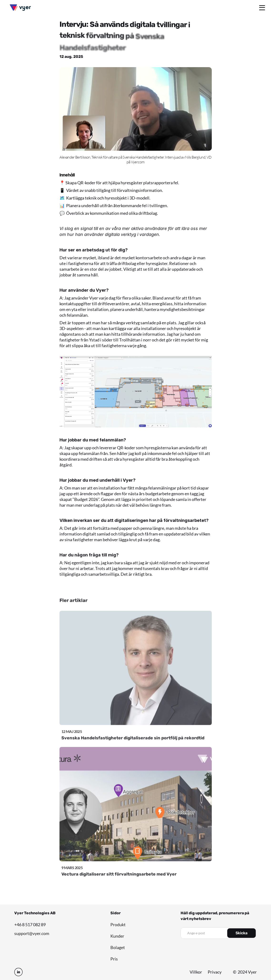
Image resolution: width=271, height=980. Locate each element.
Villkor (196, 972)
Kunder (117, 936)
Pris (114, 959)
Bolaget (118, 947)
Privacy (215, 972)
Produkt (118, 925)
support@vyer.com (32, 933)
